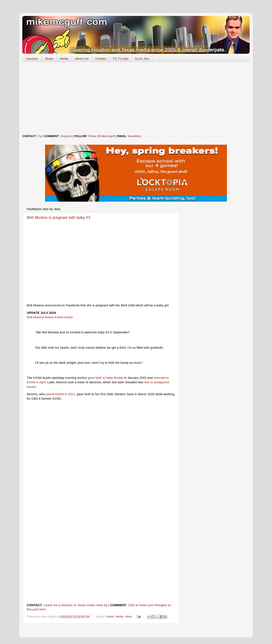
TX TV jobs (121, 59)
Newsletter (135, 136)
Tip (40, 136)
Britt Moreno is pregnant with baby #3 (58, 218)
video (128, 616)
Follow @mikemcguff (101, 136)
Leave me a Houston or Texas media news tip (76, 605)
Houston (32, 59)
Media (64, 59)
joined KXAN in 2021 (60, 394)
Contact (101, 59)
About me (82, 59)
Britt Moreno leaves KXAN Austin (50, 317)
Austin (110, 616)
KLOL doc (142, 59)
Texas (49, 59)
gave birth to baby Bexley (106, 378)
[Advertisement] (136, 98)
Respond (66, 136)
